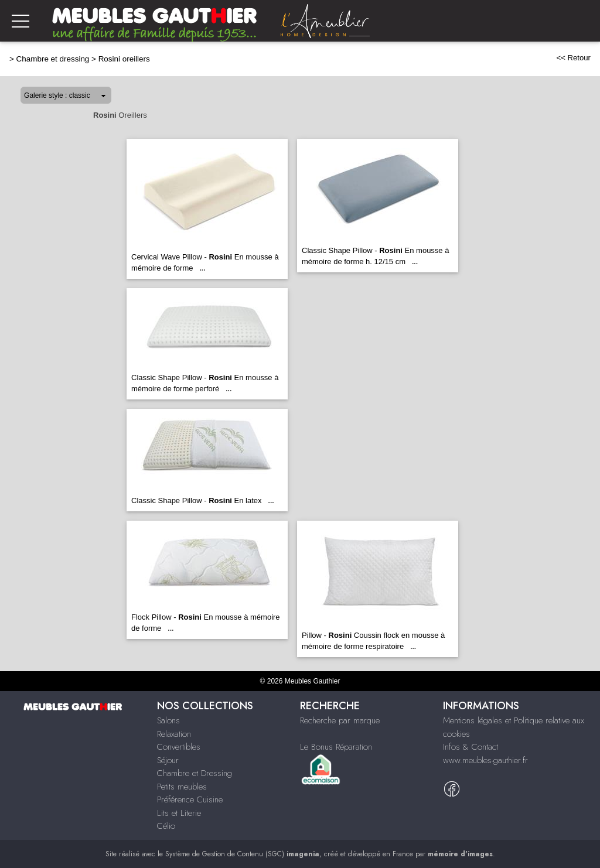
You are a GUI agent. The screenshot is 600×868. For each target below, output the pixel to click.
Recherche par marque (340, 720)
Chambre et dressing (53, 59)
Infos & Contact (471, 747)
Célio (166, 826)
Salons (168, 720)
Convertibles (179, 747)
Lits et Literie (179, 813)
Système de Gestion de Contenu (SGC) (242, 854)
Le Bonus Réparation (336, 747)
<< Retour (573, 58)
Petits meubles (182, 787)
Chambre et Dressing (195, 773)
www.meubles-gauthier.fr (485, 760)
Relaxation (174, 734)
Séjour (168, 760)
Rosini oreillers (124, 59)
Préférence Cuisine (190, 799)
